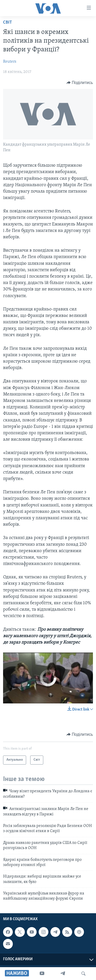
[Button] (80, 83)
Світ (8, 22)
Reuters (10, 62)
